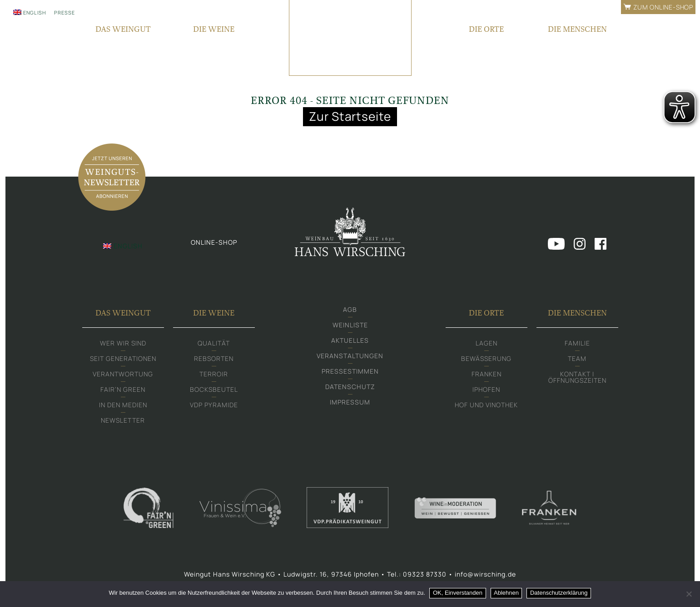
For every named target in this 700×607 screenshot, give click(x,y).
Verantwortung (123, 375)
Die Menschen (577, 314)
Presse (65, 12)
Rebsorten (214, 360)
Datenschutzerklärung (559, 593)
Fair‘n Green (123, 391)
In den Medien (123, 406)
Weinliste (350, 326)
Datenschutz (350, 388)
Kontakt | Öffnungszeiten (577, 378)
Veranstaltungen (350, 357)
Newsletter (123, 422)
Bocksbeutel (214, 391)
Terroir (214, 375)
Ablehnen (507, 593)
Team (577, 360)
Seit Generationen (123, 360)
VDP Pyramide (214, 406)
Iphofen (486, 391)
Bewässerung (486, 360)
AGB (350, 311)
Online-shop (214, 243)
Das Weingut (123, 314)
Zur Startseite (350, 116)
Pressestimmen (350, 373)
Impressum (350, 403)
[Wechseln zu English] (30, 12)
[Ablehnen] (689, 594)
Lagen (487, 344)
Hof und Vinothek (486, 406)
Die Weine (214, 314)
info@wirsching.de (485, 575)
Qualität (214, 344)
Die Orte (486, 314)
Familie (577, 344)
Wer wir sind (123, 344)
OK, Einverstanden (458, 593)
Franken (487, 375)
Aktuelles (350, 342)
